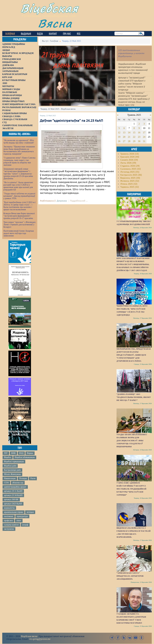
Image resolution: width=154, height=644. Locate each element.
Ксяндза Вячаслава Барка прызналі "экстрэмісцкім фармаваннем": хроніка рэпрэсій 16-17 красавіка (19, 216)
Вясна (55, 23)
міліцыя (30, 512)
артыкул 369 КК (11, 499)
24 (144, 137)
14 (129, 132)
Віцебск (8, 457)
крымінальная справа (14, 512)
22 (134, 137)
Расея (33, 478)
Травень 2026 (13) (129, 154)
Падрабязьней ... (79, 201)
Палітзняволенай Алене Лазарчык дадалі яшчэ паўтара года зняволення (19, 233)
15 (134, 132)
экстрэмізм (9, 529)
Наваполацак (10, 478)
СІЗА (6, 483)
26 (119, 141)
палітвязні (9, 516)
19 (119, 137)
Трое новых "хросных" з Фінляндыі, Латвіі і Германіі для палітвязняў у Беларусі (20, 225)
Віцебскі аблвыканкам (25, 457)
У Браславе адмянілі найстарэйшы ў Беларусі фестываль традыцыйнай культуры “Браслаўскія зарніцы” (131, 489)
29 (134, 141)
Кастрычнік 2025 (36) (131, 175)
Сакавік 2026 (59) (129, 160)
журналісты (9, 508)
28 (129, 141)
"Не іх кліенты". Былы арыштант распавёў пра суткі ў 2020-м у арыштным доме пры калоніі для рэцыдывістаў (18, 186)
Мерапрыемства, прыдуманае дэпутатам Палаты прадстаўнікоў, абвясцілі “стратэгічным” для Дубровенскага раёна (134, 355)
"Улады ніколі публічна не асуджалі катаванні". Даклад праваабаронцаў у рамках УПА (19, 196)
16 (139, 132)
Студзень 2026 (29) (130, 166)
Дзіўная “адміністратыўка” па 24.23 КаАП (71, 121)
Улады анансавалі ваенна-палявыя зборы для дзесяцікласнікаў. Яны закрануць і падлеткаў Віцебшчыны (132, 440)
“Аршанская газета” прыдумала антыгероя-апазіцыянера (130, 576)
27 (124, 141)
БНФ (13, 453)
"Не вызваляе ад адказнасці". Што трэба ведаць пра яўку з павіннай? (19, 142)
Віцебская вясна (29, 636)
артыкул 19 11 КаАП (13, 491)
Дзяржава (62, 201)
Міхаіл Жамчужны (12, 474)
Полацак (23, 478)
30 (139, 141)
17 (144, 132)
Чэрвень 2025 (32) (130, 187)
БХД (21, 453)
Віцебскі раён (10, 466)
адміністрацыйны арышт (15, 487)
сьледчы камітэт (11, 525)
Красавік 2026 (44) (130, 157)
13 (124, 132)
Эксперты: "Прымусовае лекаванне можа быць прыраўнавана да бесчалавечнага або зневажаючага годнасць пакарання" (19, 150)
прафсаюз (8, 521)
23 (139, 137)
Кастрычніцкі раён (12, 470)
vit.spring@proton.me (40, 639)
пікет (19, 521)
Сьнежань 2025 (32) (131, 169)
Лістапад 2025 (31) (130, 172)
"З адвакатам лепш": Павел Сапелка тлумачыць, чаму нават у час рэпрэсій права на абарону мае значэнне (19, 161)
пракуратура (22, 516)
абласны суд (18, 483)
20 (124, 137)
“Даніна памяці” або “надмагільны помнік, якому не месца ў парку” (134, 397)
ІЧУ (6, 453)
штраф (25, 525)
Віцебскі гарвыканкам (14, 462)
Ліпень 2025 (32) (129, 184)
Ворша (30, 453)
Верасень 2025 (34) (130, 178)
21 (129, 137)
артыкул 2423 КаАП (13, 504)
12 (119, 132)
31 (144, 141)
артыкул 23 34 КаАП (13, 495)
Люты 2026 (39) (128, 163)
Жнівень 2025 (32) (130, 181)
